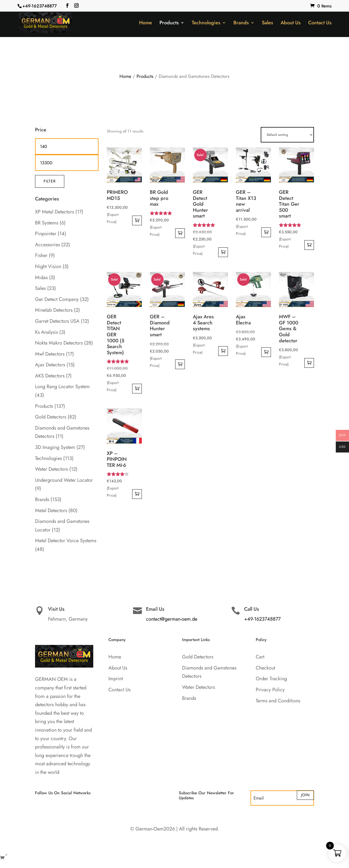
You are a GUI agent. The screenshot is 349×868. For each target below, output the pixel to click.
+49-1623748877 (40, 6)
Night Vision (48, 266)
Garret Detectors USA (57, 321)
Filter (50, 181)
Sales (267, 23)
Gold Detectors (51, 417)
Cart (260, 657)
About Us (291, 23)
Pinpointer (46, 234)
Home (146, 23)
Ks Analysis (46, 332)
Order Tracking (271, 679)
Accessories (47, 245)
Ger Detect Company (57, 299)
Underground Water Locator (64, 480)
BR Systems (47, 223)
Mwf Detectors (50, 354)
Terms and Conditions (278, 701)
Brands (241, 23)
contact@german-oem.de (172, 619)
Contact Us (320, 23)
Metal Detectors (51, 510)
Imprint (116, 679)
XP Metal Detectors (54, 212)
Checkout (265, 668)
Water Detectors (51, 469)
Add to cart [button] (137, 220)
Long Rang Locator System (62, 387)
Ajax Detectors (50, 365)
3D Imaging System (55, 447)
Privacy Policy (270, 690)
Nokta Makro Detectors (59, 343)
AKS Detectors (50, 376)
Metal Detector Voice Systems (66, 541)
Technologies (206, 23)
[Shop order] (287, 135)
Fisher (41, 255)
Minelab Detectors (54, 310)
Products (169, 23)
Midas (41, 277)
